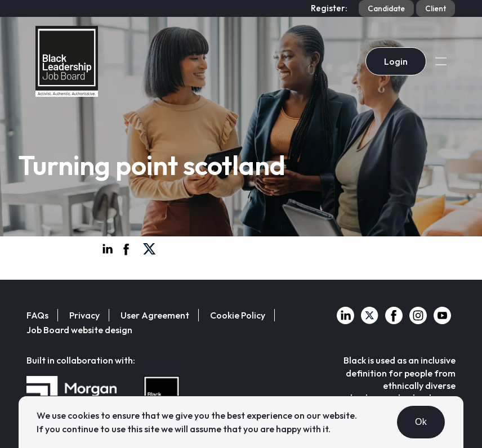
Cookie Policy (238, 315)
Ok (421, 422)
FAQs (37, 315)
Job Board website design (79, 330)
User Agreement (155, 315)
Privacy (84, 315)
